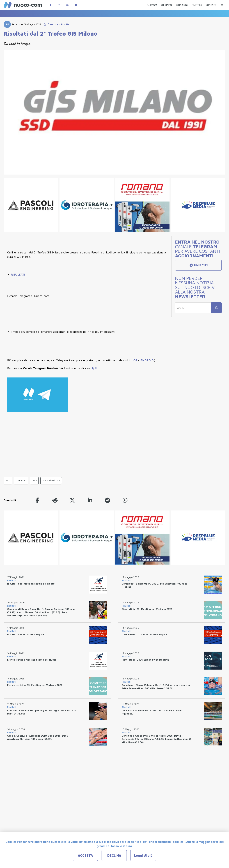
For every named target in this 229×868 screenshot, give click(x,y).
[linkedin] (90, 500)
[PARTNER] (197, 5)
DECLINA (114, 856)
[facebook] (37, 500)
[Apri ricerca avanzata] (152, 5)
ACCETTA (85, 856)
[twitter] (72, 500)
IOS (135, 360)
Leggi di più (143, 856)
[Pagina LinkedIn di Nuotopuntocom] (67, 5)
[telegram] (107, 500)
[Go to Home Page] (45, 24)
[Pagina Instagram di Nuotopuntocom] (59, 5)
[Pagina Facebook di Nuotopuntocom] (51, 5)
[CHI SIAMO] (166, 5)
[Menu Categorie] (222, 5)
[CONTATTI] (211, 5)
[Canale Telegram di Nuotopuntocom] (76, 5)
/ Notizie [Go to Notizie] (52, 24)
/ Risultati (65, 24)
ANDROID (147, 360)
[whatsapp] (125, 500)
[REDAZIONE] (182, 5)
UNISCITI (198, 265)
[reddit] (55, 500)
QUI (94, 368)
